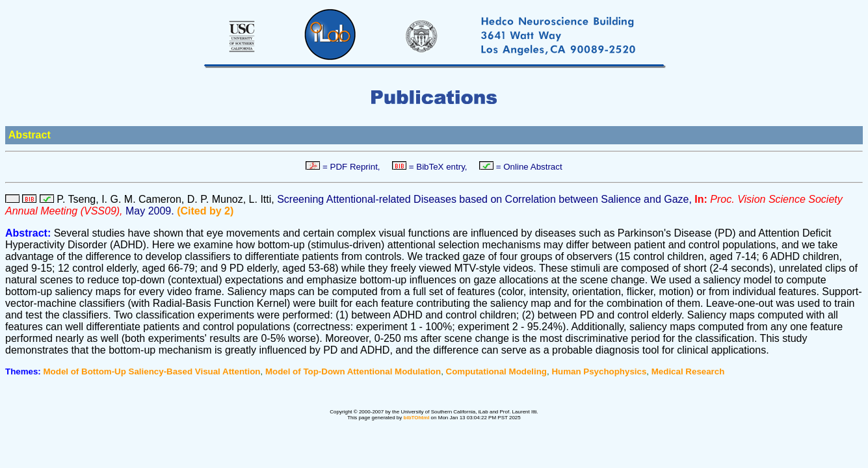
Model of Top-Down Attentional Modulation (353, 371)
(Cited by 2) (205, 211)
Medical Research (688, 371)
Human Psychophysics (599, 371)
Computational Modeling (496, 371)
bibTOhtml (417, 418)
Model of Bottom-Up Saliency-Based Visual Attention (152, 371)
